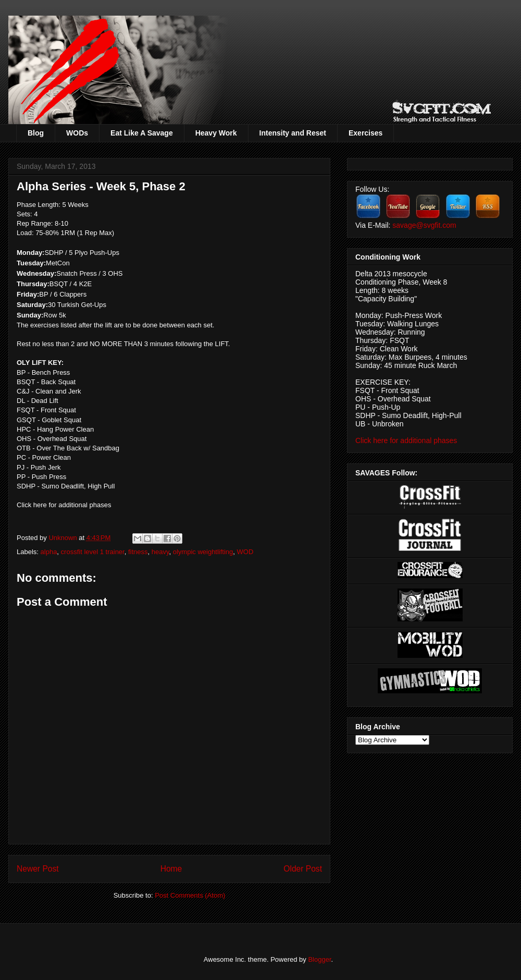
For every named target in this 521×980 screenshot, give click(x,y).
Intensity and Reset (293, 133)
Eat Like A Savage (142, 133)
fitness (138, 552)
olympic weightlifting (203, 552)
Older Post (303, 869)
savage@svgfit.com (424, 225)
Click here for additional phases (64, 505)
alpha (49, 552)
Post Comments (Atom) (190, 895)
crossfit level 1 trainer (93, 552)
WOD (245, 552)
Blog (36, 133)
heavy (160, 552)
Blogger (319, 959)
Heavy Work (216, 133)
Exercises (365, 133)
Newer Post (38, 869)
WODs (77, 133)
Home (171, 869)
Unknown (64, 538)
